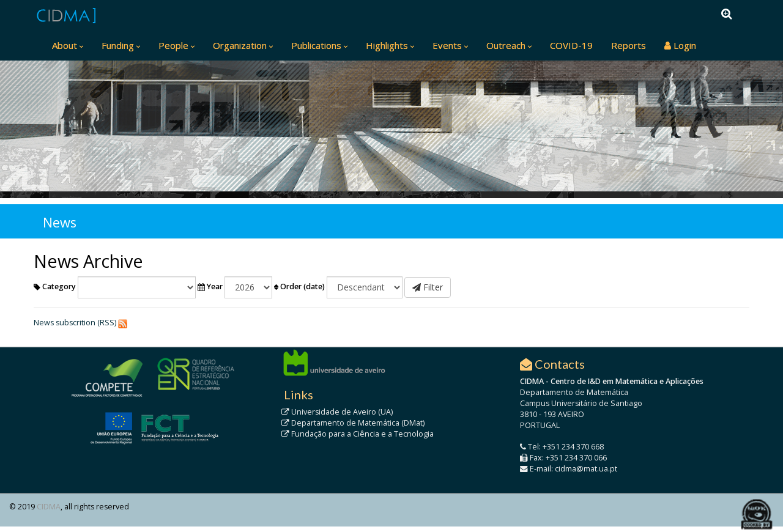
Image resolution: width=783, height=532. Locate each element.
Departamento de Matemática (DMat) (353, 423)
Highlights (387, 45)
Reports (629, 45)
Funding (118, 45)
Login (680, 45)
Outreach (506, 45)
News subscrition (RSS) (75, 323)
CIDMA (49, 507)
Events (447, 45)
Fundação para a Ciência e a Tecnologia (358, 434)
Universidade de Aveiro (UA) (337, 412)
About (65, 45)
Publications (316, 45)
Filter (428, 287)
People (173, 45)
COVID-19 (571, 45)
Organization (240, 45)
